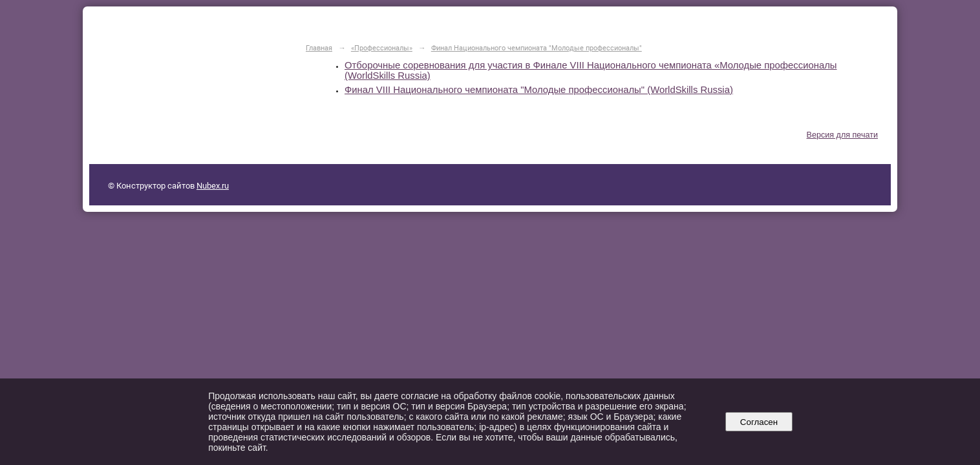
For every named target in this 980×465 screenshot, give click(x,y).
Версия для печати (842, 135)
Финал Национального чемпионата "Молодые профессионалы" (537, 48)
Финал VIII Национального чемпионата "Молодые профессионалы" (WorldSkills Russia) (539, 90)
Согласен (759, 422)
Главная (319, 48)
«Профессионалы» (382, 48)
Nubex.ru (213, 186)
